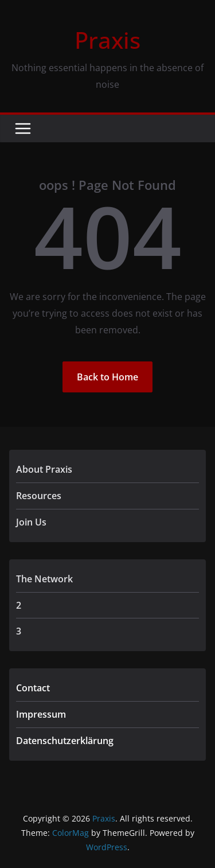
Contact (33, 688)
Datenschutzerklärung (65, 741)
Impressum (41, 714)
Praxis (107, 40)
